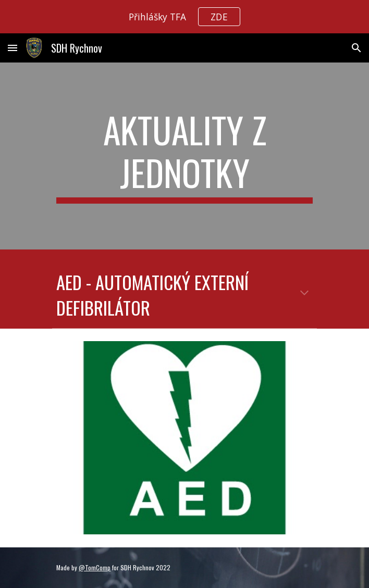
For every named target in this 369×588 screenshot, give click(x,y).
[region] (185, 17)
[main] (184, 156)
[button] (13, 48)
